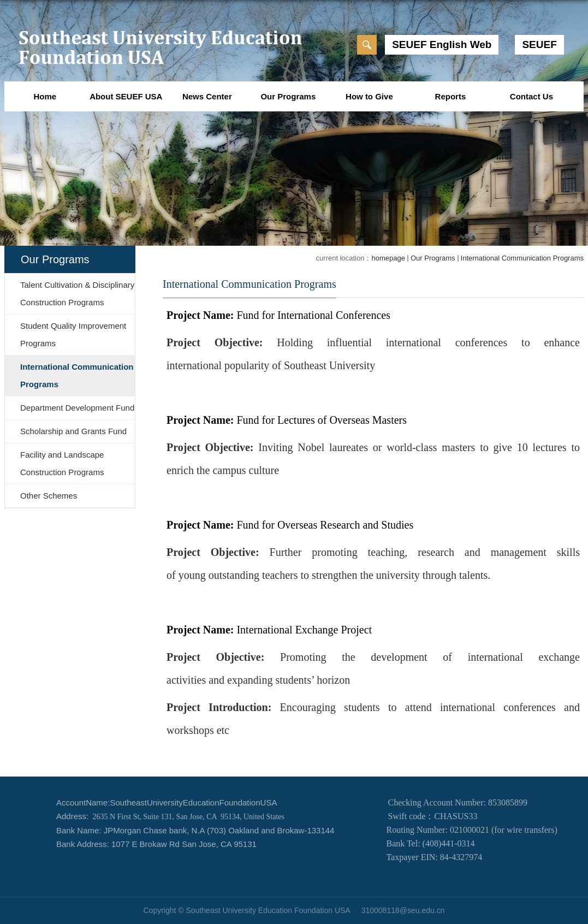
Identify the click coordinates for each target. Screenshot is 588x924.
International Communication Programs (522, 258)
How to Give (369, 96)
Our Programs (288, 96)
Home (45, 96)
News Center (207, 96)
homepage (388, 258)
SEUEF (539, 45)
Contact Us (531, 96)
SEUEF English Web (442, 45)
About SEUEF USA (126, 96)
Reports (451, 96)
